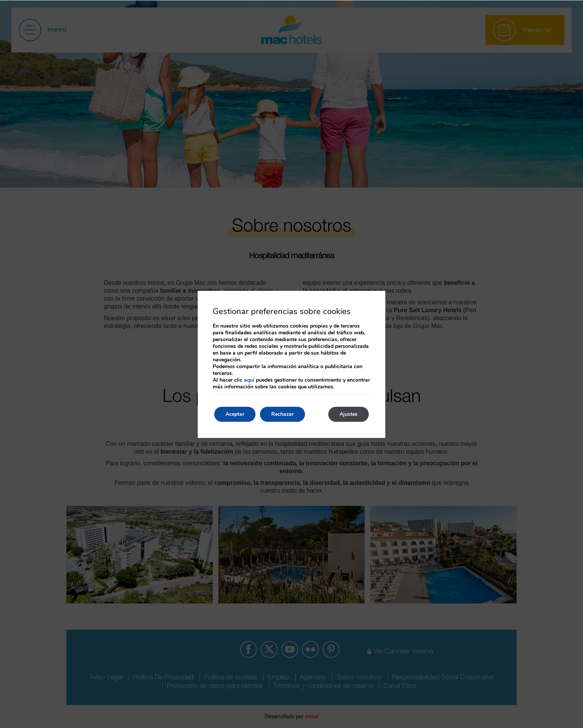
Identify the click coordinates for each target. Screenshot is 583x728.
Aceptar (235, 414)
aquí (249, 380)
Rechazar (282, 414)
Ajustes (349, 414)
